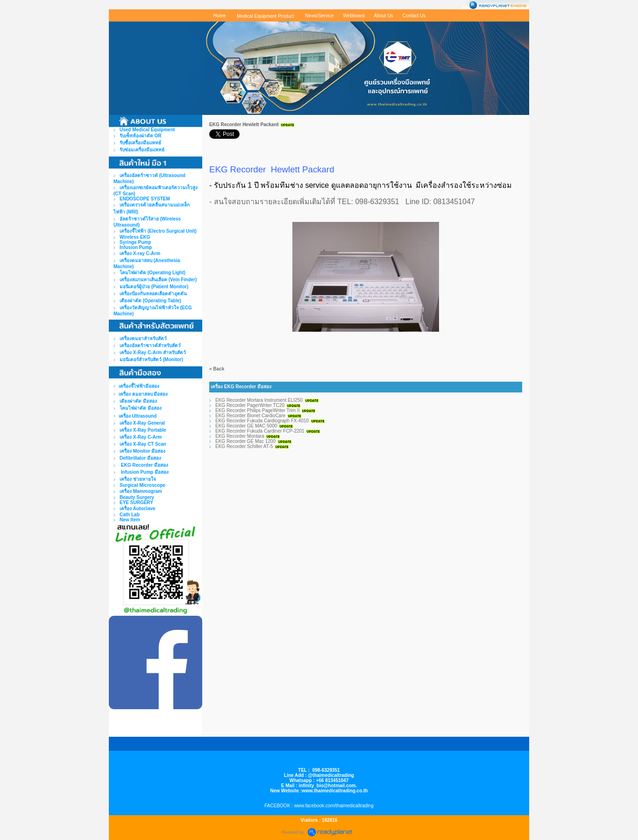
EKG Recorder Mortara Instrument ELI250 (259, 400)
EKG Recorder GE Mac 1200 (245, 441)
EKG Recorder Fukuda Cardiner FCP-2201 (260, 431)
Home (219, 16)
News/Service (319, 16)
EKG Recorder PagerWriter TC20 (250, 405)
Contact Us (414, 16)
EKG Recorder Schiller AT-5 (244, 446)
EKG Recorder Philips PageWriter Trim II (257, 410)
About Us (383, 16)
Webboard (354, 16)
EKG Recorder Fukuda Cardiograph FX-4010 (262, 421)
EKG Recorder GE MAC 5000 (246, 426)
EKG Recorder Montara (240, 436)
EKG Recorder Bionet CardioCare (250, 416)
